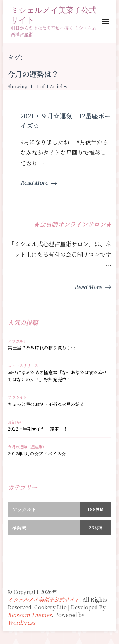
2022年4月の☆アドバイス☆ (37, 454)
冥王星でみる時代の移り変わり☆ (41, 347)
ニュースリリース (23, 366)
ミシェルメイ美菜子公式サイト (54, 15)
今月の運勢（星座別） (27, 447)
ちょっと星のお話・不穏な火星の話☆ (46, 404)
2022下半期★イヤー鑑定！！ (38, 429)
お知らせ (15, 422)
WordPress (21, 623)
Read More (39, 183)
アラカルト (17, 341)
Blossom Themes (30, 615)
